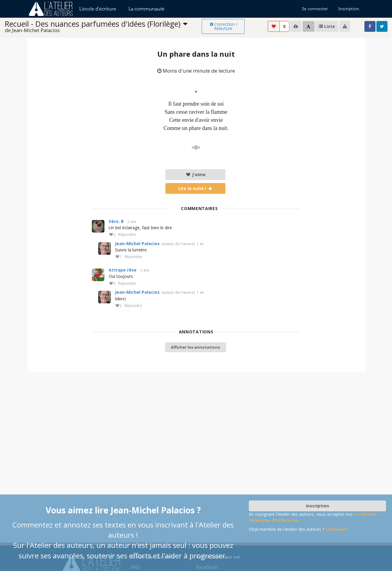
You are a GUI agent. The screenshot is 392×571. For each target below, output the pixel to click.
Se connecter (315, 9)
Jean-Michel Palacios (137, 243)
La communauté (146, 9)
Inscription (349, 9)
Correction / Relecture (223, 26)
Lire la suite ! (196, 188)
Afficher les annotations (195, 347)
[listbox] (103, 27)
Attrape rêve (123, 270)
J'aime (196, 174)
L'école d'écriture (98, 9)
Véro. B (116, 221)
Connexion (337, 529)
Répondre (127, 235)
